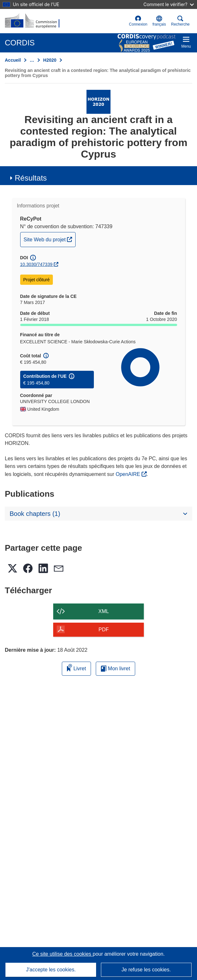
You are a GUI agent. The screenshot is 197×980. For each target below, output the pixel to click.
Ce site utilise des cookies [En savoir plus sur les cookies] (63, 954)
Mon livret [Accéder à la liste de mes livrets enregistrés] (115, 669)
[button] (159, 21)
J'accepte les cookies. (51, 970)
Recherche (180, 21)
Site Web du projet (50, 239)
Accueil (13, 60)
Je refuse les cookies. (146, 970)
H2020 (50, 60)
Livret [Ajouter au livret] (77, 668)
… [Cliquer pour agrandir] (32, 60)
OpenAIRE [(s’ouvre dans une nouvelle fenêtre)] (129, 474)
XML (104, 611)
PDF (104, 630)
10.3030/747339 (36, 264)
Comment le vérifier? (169, 4)
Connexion (138, 21)
